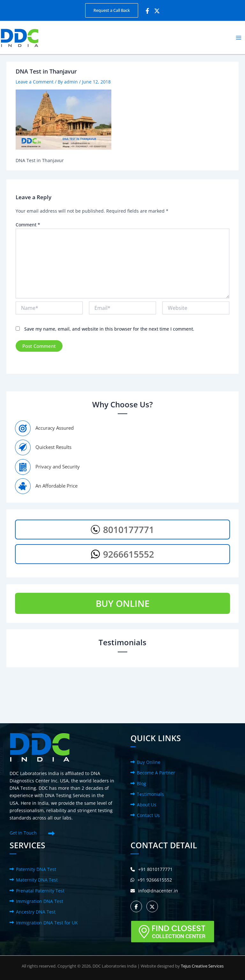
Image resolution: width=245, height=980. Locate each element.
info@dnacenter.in (154, 891)
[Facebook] (147, 11)
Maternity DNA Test (37, 880)
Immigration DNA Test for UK (47, 923)
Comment (28, 225)
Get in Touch (23, 833)
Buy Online (149, 762)
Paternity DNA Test (36, 869)
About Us (147, 805)
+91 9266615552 (151, 880)
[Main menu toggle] (239, 38)
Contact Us (148, 815)
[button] (112, 10)
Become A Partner (156, 773)
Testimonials (150, 794)
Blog (141, 784)
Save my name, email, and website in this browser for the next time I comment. (109, 329)
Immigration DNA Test (40, 901)
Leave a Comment (35, 82)
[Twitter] (157, 11)
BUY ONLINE (123, 603)
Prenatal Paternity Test (40, 891)
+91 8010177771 (152, 869)
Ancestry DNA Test (36, 912)
